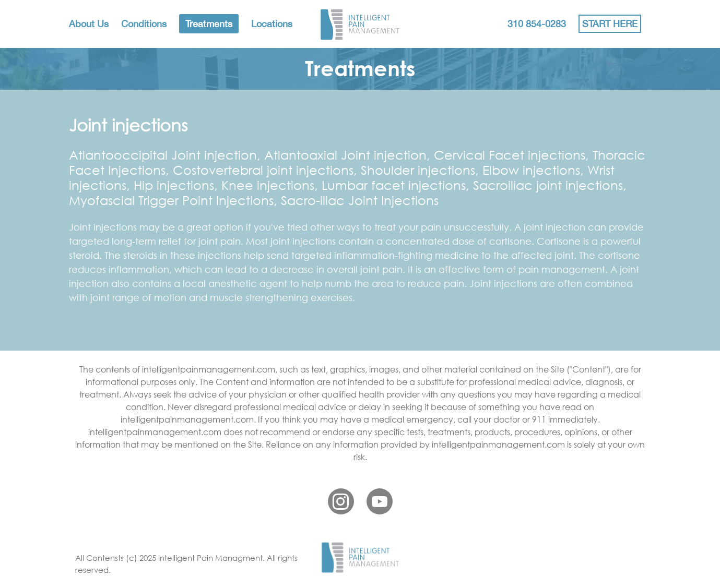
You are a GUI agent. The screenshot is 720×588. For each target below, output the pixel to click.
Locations (272, 24)
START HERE (610, 24)
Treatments (209, 24)
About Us (89, 24)
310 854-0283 (537, 24)
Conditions (144, 24)
